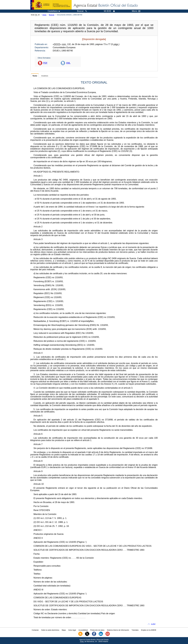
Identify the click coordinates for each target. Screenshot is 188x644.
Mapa (64, 630)
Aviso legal (72, 630)
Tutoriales (135, 630)
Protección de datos (97, 630)
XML (68, 63)
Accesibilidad (83, 630)
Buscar (52, 15)
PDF (45, 63)
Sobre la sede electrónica (50, 630)
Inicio (44, 15)
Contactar (35, 630)
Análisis (45, 76)
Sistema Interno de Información (118, 630)
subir (153, 624)
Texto (35, 76)
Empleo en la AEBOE (149, 630)
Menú (136, 11)
